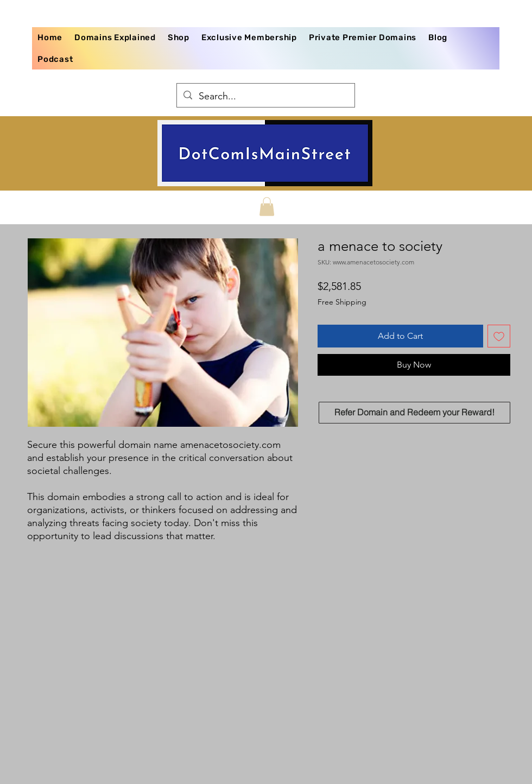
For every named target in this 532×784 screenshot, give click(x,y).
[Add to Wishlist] (499, 336)
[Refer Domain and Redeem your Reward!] (414, 413)
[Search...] (265, 97)
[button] (267, 207)
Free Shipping (342, 302)
